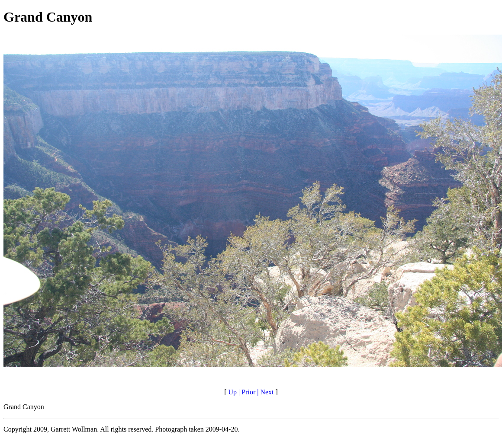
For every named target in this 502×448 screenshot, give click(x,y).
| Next (264, 392)
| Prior (246, 392)
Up (232, 392)
